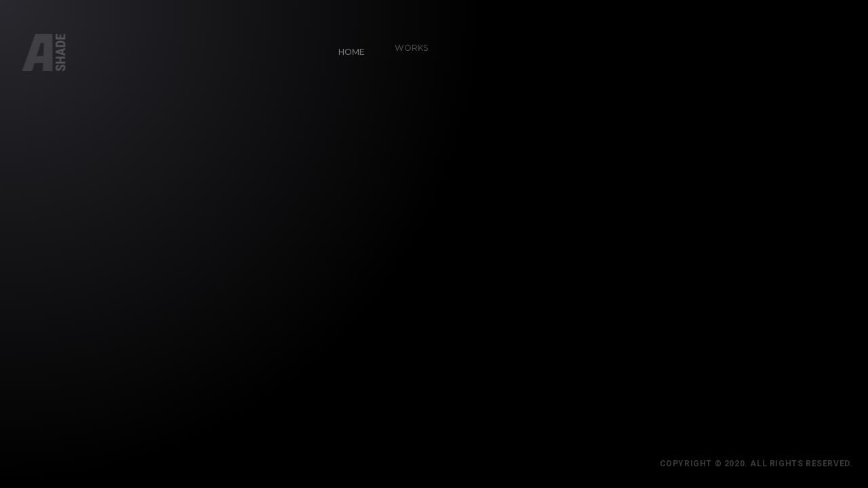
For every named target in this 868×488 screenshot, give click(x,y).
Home (347, 47)
